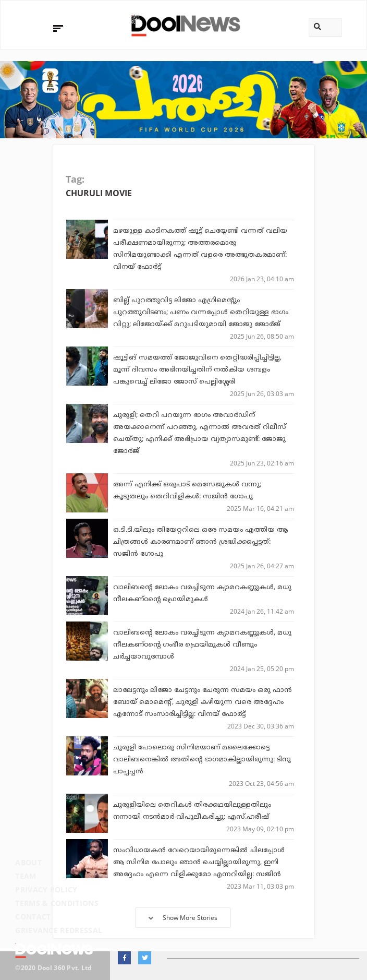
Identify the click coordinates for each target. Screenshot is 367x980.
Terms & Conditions (57, 903)
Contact (33, 917)
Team (26, 876)
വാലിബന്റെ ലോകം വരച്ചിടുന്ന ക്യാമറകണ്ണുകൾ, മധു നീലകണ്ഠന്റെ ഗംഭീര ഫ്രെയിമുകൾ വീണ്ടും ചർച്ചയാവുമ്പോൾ (202, 645)
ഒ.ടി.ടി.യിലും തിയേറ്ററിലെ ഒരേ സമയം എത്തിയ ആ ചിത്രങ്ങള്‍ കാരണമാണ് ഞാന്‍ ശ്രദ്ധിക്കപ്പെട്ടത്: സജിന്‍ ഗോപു (200, 542)
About (28, 862)
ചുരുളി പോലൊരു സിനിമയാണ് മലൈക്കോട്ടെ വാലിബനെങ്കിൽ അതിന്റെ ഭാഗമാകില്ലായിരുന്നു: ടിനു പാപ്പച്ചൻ (202, 760)
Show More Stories (183, 918)
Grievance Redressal (59, 930)
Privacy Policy (46, 889)
